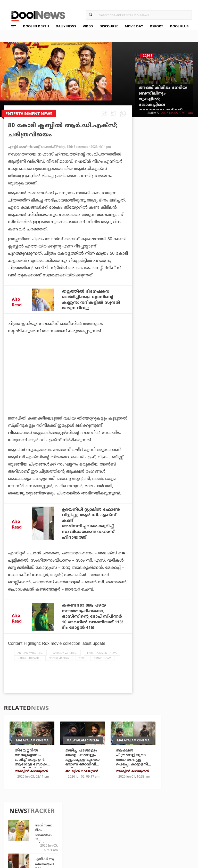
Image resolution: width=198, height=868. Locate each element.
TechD (68, 815)
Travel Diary (104, 815)
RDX (81, 661)
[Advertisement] (68, 389)
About (19, 810)
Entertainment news (102, 656)
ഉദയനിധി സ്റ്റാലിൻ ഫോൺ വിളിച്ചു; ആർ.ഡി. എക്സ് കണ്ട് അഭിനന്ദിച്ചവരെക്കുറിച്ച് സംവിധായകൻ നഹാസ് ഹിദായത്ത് (92, 522)
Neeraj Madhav (59, 661)
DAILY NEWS (66, 26)
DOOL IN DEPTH (36, 26)
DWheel (70, 822)
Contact (21, 837)
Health (69, 829)
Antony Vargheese (30, 656)
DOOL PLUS (179, 26)
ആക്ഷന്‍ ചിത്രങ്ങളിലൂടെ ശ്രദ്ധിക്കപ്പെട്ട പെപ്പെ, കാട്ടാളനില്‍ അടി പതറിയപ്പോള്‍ (133, 765)
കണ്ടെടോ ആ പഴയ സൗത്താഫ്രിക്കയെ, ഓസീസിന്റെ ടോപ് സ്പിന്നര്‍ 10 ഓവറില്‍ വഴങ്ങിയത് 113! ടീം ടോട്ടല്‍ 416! (92, 618)
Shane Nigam (102, 661)
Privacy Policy (28, 823)
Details (69, 836)
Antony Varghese (65, 656)
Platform (132, 815)
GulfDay (101, 836)
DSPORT (156, 26)
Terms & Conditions (33, 830)
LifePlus (101, 822)
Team (18, 816)
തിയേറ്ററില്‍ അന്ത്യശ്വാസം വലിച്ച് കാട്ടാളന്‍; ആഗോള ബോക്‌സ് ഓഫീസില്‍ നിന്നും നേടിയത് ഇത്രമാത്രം (33, 770)
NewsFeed (132, 829)
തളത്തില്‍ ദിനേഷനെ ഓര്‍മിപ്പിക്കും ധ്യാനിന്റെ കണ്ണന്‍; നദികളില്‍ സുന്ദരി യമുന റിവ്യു (92, 300)
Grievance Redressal (34, 843)
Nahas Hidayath (28, 661)
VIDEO (88, 26)
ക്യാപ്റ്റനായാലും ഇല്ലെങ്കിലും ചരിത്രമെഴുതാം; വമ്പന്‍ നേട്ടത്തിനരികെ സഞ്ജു (177, 322)
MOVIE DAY (134, 26)
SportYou (102, 829)
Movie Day (132, 822)
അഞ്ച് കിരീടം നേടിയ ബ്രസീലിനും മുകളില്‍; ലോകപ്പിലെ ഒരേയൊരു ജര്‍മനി (163, 99)
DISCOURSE (109, 26)
